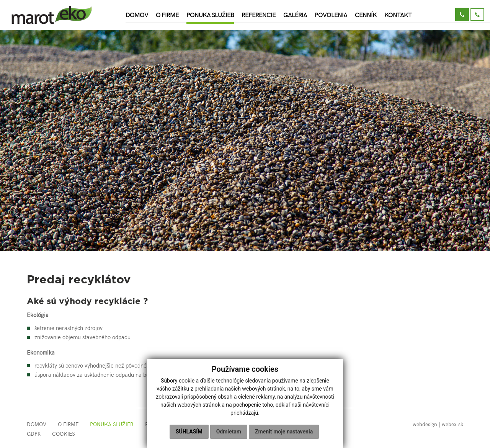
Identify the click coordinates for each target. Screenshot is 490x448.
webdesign (425, 424)
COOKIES (64, 434)
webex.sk (452, 424)
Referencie (259, 15)
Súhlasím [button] (189, 432)
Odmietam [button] (229, 432)
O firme (167, 15)
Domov (137, 15)
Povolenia (331, 15)
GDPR (34, 434)
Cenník (366, 15)
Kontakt (398, 15)
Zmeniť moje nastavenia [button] (284, 432)
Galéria (295, 15)
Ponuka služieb (210, 15)
